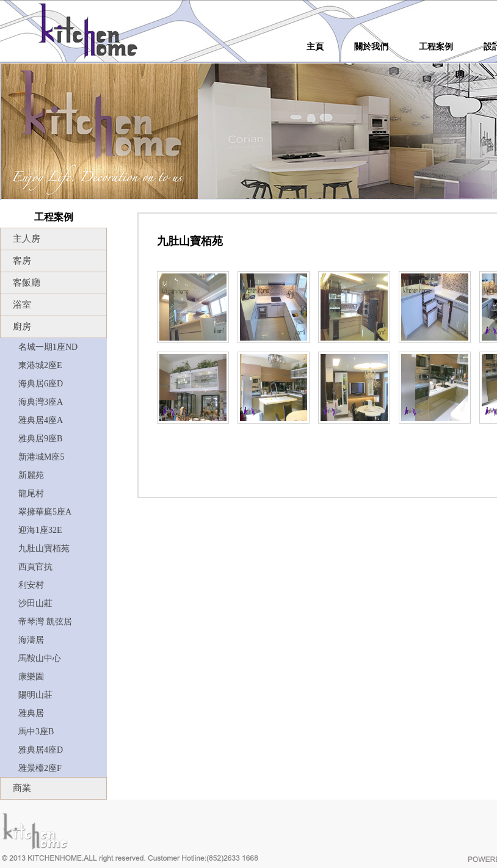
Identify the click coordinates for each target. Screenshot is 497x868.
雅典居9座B (40, 439)
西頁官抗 (35, 567)
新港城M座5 (41, 457)
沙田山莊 (35, 603)
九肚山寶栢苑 (44, 548)
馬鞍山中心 (40, 658)
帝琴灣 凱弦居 (45, 622)
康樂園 (31, 677)
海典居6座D (41, 384)
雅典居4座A (41, 420)
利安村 (31, 585)
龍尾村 (31, 494)
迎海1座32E (40, 530)
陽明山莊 (35, 695)
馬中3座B (36, 732)
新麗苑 (31, 475)
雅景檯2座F (40, 768)
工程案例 (436, 47)
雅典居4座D (41, 750)
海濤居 (31, 640)
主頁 (315, 47)
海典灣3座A (41, 402)
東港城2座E (40, 365)
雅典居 (31, 713)
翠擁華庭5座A (45, 512)
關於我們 (371, 47)
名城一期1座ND (48, 347)
